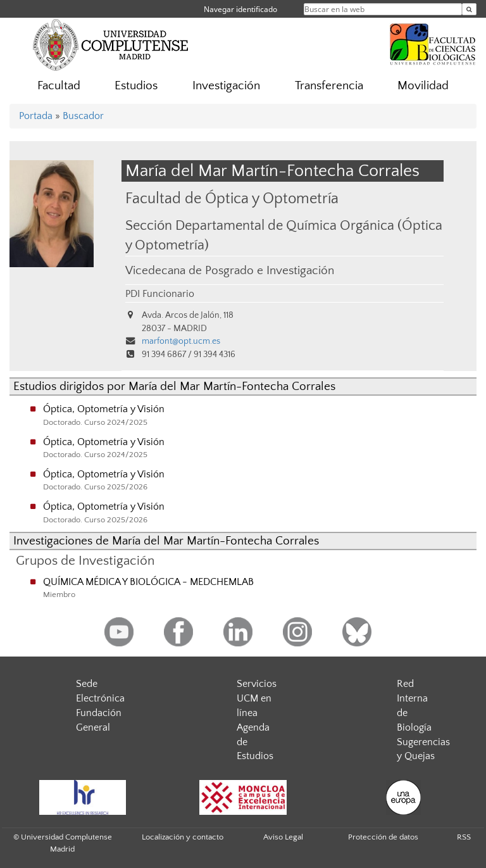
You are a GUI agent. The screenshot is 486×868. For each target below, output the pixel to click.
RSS (464, 837)
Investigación (226, 86)
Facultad (59, 86)
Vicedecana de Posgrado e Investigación (230, 271)
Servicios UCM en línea (257, 698)
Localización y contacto (183, 837)
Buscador (83, 116)
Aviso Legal (283, 837)
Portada (36, 116)
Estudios (136, 86)
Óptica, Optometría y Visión (104, 409)
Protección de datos (383, 837)
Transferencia (329, 86)
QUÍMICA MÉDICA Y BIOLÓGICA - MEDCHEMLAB (148, 582)
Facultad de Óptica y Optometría (232, 198)
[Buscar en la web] (469, 9)
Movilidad (423, 86)
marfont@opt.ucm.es (181, 341)
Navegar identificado (240, 9)
